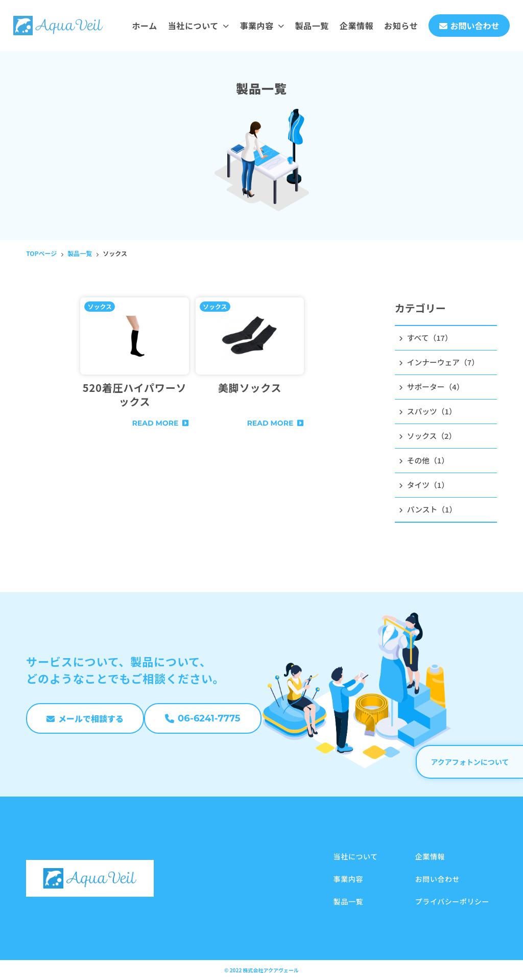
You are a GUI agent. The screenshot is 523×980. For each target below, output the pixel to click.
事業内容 (262, 26)
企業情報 (357, 26)
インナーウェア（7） (442, 364)
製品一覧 (312, 26)
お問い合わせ (437, 879)
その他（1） (426, 466)
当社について (199, 26)
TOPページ (41, 253)
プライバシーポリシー (452, 901)
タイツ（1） (426, 492)
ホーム (144, 26)
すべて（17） (427, 338)
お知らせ (401, 26)
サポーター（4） (434, 389)
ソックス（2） (430, 440)
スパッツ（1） (430, 415)
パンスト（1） (430, 517)
